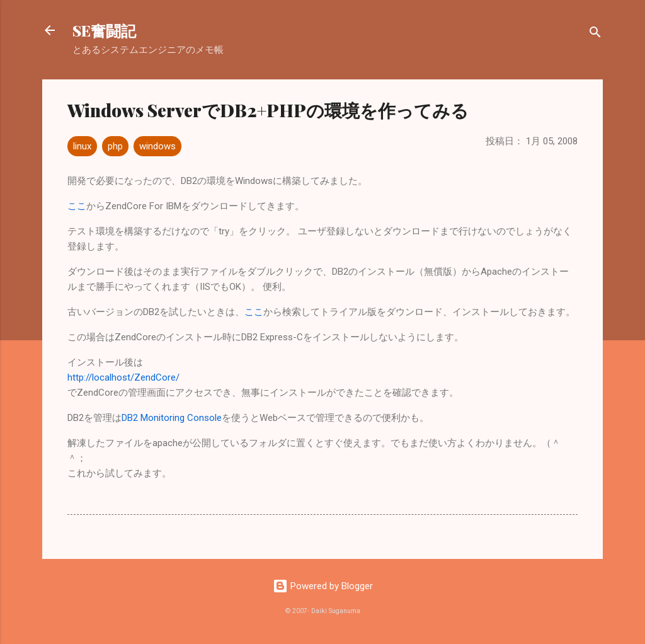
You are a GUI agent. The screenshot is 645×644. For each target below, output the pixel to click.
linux (82, 146)
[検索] (595, 34)
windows (157, 146)
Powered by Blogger (323, 586)
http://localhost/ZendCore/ (123, 377)
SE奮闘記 (104, 30)
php (115, 146)
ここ (77, 206)
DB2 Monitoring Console (172, 418)
